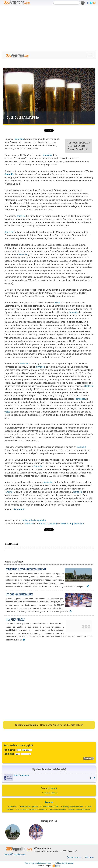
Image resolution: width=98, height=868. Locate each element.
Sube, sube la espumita (23, 118)
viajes (7, 412)
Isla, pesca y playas (15, 620)
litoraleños (80, 399)
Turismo (8, 492)
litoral (57, 302)
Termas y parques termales (73, 806)
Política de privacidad (64, 863)
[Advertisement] (49, 28)
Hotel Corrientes (21, 775)
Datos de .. (14, 806)
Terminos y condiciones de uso (38, 863)
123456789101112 (27, 750)
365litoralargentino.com (72, 524)
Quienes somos (74, 857)
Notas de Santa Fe (50, 793)
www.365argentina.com (15, 854)
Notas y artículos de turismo (80, 809)
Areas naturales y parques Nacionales (32, 809)
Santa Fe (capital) (48, 524)
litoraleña (19, 139)
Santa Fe (9, 174)
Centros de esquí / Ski (50, 806)
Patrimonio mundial (58, 809)
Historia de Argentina (30, 806)
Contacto (89, 857)
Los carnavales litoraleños (20, 595)
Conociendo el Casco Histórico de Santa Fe (26, 570)
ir (93, 778)
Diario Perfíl (18, 509)
